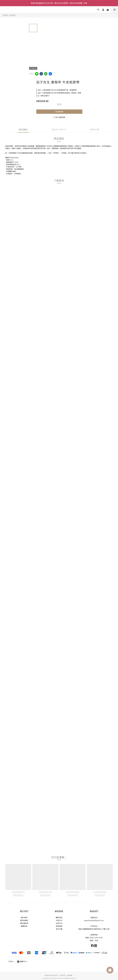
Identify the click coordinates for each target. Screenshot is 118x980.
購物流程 (59, 917)
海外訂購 (59, 929)
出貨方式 (59, 923)
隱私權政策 (24, 923)
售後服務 (59, 926)
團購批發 (24, 926)
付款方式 (59, 920)
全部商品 (5, 15)
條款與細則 (24, 920)
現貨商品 (13, 15)
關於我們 (24, 917)
